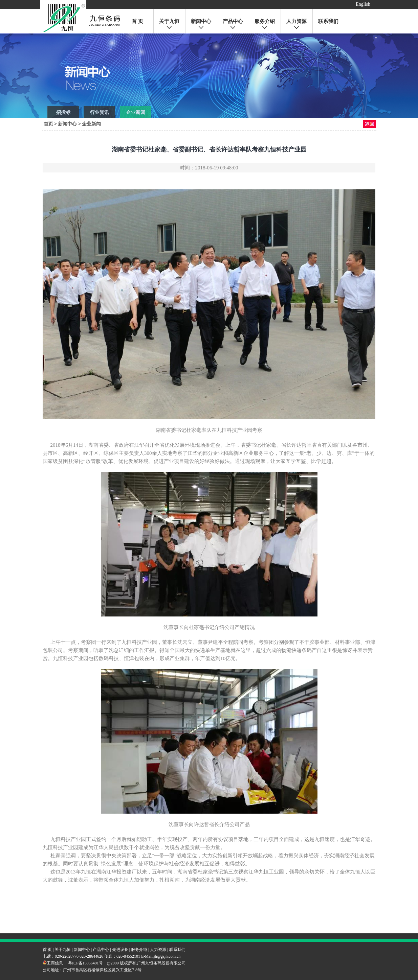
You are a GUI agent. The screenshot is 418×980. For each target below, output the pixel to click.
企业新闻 (136, 112)
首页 (48, 124)
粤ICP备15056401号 (85, 963)
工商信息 (53, 963)
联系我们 (328, 21)
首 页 (137, 21)
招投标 (63, 112)
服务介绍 (265, 21)
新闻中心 (201, 21)
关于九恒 (169, 21)
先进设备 (120, 950)
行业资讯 (100, 112)
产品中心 (233, 21)
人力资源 (296, 21)
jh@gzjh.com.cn (167, 956)
